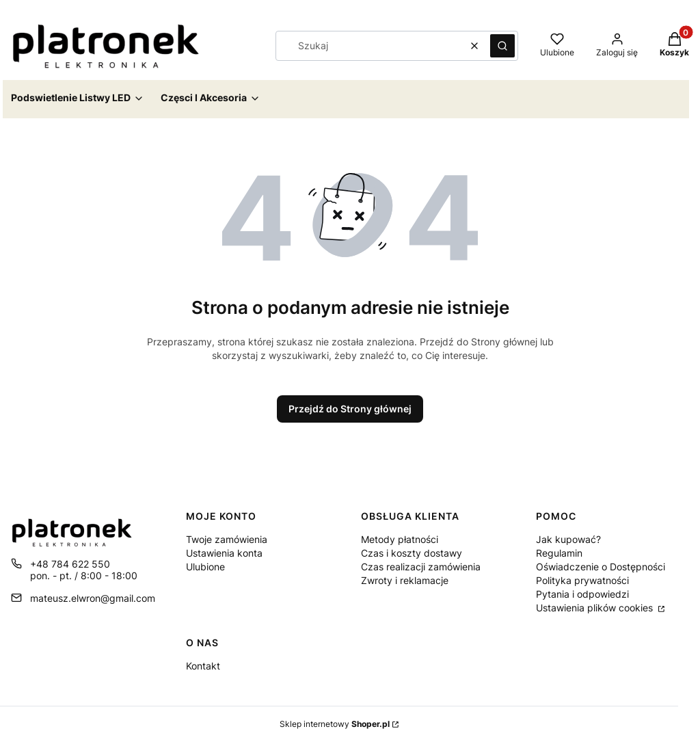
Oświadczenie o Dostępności (601, 567)
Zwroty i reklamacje (405, 580)
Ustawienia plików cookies (596, 608)
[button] (502, 46)
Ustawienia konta (224, 553)
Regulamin (559, 553)
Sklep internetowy (335, 724)
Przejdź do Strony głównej (350, 409)
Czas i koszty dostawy (412, 553)
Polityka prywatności (582, 580)
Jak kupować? (568, 539)
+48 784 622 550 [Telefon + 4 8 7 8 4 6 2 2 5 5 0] (70, 564)
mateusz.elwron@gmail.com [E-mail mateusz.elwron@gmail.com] (93, 598)
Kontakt (203, 666)
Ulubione (205, 567)
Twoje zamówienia (227, 539)
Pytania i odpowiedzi (582, 594)
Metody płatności (400, 539)
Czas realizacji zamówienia (421, 567)
